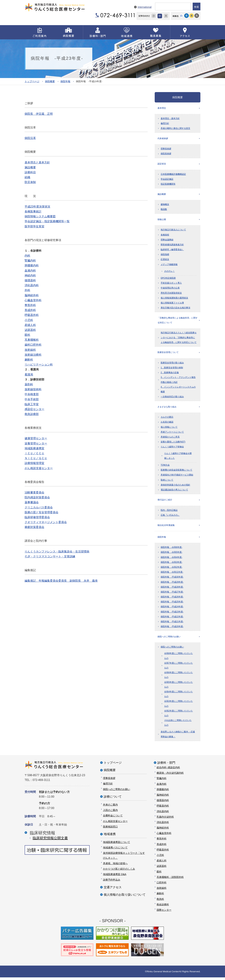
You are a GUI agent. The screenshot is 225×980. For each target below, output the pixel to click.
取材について (167, 481)
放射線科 (30, 350)
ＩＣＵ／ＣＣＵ (34, 453)
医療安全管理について (168, 354)
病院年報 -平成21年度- (172, 624)
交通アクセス (113, 890)
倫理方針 (165, 124)
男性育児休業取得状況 (171, 294)
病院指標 (165, 255)
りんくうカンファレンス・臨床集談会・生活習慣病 (57, 551)
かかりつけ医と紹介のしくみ (119, 871)
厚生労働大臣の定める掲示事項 (175, 309)
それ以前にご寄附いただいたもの (178, 725)
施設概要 (30, 167)
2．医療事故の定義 (170, 374)
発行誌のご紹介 (165, 502)
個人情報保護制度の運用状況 (174, 299)
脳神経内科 (163, 797)
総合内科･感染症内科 (168, 770)
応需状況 (165, 260)
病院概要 (50, 81)
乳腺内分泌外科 (165, 819)
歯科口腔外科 (33, 345)
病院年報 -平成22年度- (172, 619)
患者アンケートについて (172, 434)
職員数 (164, 210)
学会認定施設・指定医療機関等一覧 (47, 221)
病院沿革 (30, 138)
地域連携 (110, 837)
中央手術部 (32, 399)
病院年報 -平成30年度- (172, 579)
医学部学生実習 (34, 226)
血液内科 (30, 270)
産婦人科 (30, 325)
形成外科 (30, 310)
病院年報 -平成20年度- (172, 629)
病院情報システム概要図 (40, 216)
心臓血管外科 (33, 300)
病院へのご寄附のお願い (169, 639)
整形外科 (30, 305)
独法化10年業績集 (166, 527)
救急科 (160, 901)
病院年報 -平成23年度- (172, 614)
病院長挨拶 (166, 154)
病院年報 (65, 81)
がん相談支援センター (39, 468)
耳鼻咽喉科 (32, 340)
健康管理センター (36, 438)
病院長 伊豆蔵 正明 (39, 114)
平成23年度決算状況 (37, 206)
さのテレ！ (169, 272)
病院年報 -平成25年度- (172, 604)
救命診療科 (163, 907)
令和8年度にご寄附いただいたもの (179, 658)
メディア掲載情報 (169, 266)
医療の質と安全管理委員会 (41, 512)
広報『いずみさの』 (170, 517)
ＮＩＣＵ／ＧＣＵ (36, 458)
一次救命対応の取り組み (172, 398)
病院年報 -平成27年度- (172, 594)
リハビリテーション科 (39, 365)
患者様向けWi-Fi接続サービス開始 (177, 477)
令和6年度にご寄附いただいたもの (179, 677)
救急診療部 (32, 414)
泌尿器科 (30, 330)
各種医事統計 (33, 211)
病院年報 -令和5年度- (171, 555)
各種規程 (165, 236)
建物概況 (165, 205)
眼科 (27, 335)
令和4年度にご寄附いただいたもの (179, 697)
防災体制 (30, 182)
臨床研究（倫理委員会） (172, 251)
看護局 (29, 374)
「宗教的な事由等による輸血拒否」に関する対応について (178, 321)
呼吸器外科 (32, 315)
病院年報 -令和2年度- (171, 570)
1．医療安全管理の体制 (172, 369)
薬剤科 (29, 384)
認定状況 (162, 164)
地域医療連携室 (34, 448)
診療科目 (30, 172)
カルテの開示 (167, 419)
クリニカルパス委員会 (39, 507)
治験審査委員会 (34, 492)
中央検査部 (32, 394)
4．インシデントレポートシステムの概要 (178, 391)
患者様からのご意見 (170, 439)
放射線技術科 (33, 389)
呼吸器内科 (163, 808)
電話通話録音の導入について (174, 491)
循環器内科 (163, 803)
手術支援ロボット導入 (171, 284)
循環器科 (30, 280)
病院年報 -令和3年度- (171, 564)
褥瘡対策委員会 (34, 527)
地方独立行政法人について (173, 231)
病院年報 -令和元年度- (172, 574)
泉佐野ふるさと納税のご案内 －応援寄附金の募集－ (178, 737)
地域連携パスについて (115, 850)
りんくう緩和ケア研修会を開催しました (178, 457)
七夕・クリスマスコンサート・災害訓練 (50, 556)
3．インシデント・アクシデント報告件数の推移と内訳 (178, 381)
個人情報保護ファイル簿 (172, 304)
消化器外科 (163, 825)
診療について (113, 799)
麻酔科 (29, 360)
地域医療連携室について (117, 845)
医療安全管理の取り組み (172, 364)
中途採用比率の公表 (170, 289)
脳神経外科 (32, 295)
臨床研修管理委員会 (37, 517)
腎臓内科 (30, 261)
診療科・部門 (166, 765)
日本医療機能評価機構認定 (173, 175)
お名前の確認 (167, 424)
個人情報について (169, 429)
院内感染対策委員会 (37, 497)
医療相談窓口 (110, 829)
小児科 (29, 320)
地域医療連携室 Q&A (115, 877)
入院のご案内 (110, 813)
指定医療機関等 (168, 185)
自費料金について (113, 818)
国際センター (164, 913)
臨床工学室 (32, 404)
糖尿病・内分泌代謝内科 (170, 775)
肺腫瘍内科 (32, 265)
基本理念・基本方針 (170, 119)
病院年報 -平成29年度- (172, 584)
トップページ (32, 81)
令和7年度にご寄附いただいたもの (179, 668)
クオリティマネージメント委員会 (46, 522)
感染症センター (34, 409)
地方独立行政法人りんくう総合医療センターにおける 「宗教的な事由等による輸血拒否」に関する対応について (179, 339)
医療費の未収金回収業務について (176, 472)
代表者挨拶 (163, 139)
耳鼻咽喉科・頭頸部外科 (170, 880)
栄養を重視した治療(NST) (173, 444)
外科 (27, 290)
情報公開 (162, 220)
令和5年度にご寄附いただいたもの (179, 687)
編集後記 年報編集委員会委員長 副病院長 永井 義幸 (61, 581)
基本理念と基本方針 (37, 162)
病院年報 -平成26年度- (172, 599)
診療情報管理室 (34, 463)
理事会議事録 (167, 241)
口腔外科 (162, 885)
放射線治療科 (33, 355)
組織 (27, 177)
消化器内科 (32, 285)
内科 (27, 256)
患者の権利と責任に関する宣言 (175, 128)
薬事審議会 (32, 502)
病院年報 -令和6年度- (171, 550)
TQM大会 (165, 467)
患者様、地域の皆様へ (115, 866)
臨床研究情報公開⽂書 (50, 840)
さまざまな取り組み (167, 408)
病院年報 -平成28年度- (172, 589)
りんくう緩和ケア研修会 (172, 448)
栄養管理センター (36, 443)
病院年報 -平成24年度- (172, 609)
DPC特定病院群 (168, 279)
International (145, 7)
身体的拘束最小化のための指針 (175, 487)
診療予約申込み (112, 882)
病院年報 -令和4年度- (171, 559)
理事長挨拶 (166, 149)
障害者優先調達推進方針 (172, 246)
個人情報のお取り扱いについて (125, 897)
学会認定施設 (167, 180)
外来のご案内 (110, 807)
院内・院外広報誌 (169, 512)
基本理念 (162, 108)
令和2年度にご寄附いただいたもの (179, 716)
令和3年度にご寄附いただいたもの (179, 706)
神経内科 (30, 275)
